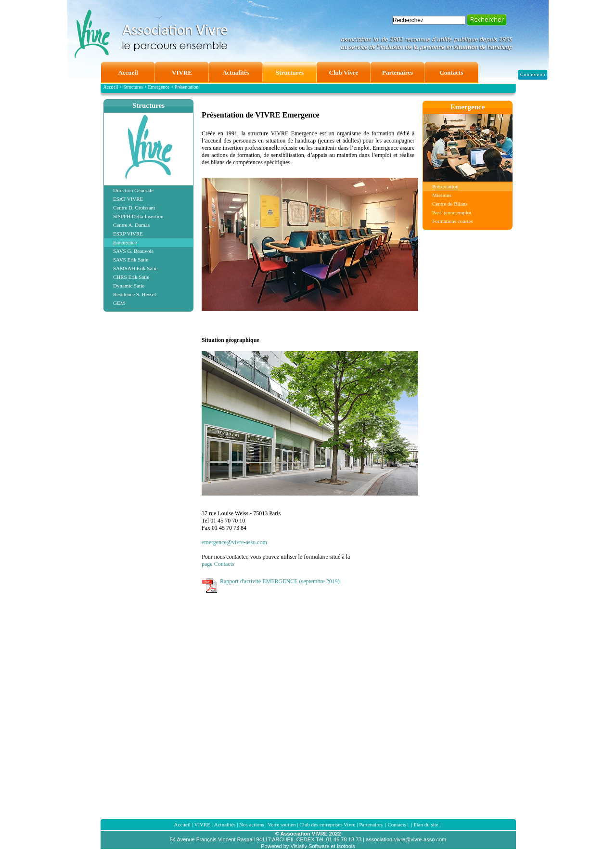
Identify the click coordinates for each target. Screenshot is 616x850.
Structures (148, 105)
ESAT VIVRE (128, 199)
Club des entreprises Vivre (327, 824)
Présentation (445, 186)
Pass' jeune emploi (452, 212)
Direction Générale (133, 190)
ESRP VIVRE (128, 234)
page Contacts (218, 564)
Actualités (225, 824)
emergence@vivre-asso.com (234, 542)
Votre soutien (282, 824)
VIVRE (202, 824)
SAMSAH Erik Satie (135, 268)
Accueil (182, 824)
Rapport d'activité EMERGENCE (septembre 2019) (280, 581)
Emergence (125, 242)
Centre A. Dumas (131, 225)
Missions (442, 195)
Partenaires (372, 824)
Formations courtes (453, 221)
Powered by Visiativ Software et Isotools (308, 846)
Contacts (397, 824)
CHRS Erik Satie (131, 277)
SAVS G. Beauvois (133, 251)
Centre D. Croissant (134, 208)
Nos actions (252, 824)
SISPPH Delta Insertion (138, 216)
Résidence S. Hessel (135, 294)
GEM (119, 303)
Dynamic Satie (129, 286)
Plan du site (426, 824)
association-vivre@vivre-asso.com (406, 839)
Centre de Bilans (450, 204)
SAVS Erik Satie (131, 260)
